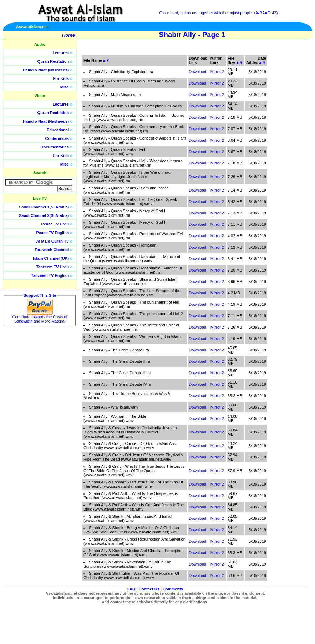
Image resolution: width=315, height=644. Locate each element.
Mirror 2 (217, 72)
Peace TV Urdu (55, 224)
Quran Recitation (53, 61)
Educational (58, 130)
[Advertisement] (281, 161)
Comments (173, 589)
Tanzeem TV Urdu (52, 267)
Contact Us (149, 589)
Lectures (61, 53)
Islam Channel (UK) (51, 258)
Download (197, 72)
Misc (65, 87)
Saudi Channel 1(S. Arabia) (44, 207)
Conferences (57, 138)
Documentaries (55, 147)
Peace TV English (53, 233)
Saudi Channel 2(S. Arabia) (44, 215)
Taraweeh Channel (52, 250)
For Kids (61, 78)
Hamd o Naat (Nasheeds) (46, 70)
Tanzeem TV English (50, 275)
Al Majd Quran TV (53, 241)
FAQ (131, 589)
